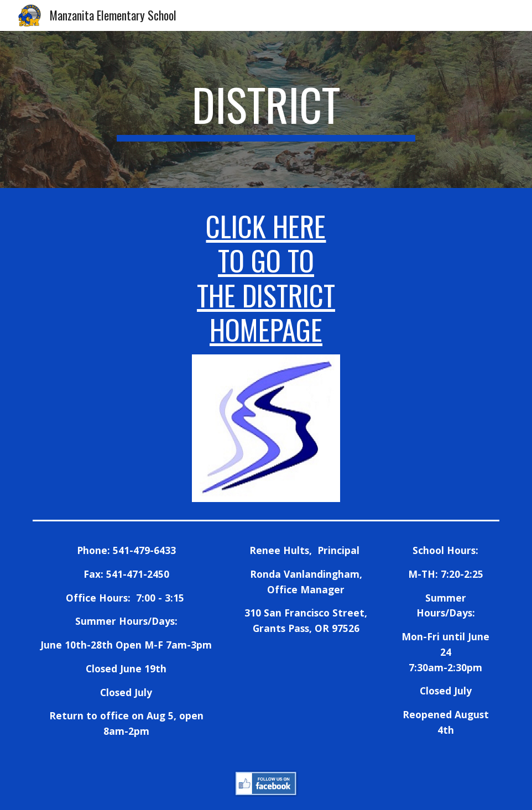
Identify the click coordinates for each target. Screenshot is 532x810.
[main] (266, 109)
